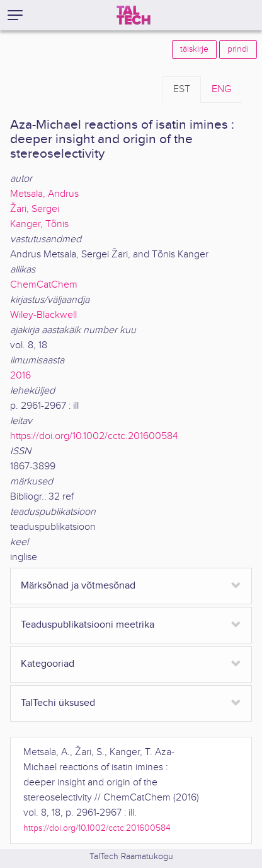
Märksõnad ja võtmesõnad (78, 586)
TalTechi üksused (58, 703)
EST (182, 89)
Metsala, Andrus (44, 194)
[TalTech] (134, 15)
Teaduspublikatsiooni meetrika (88, 625)
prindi (238, 49)
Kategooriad (48, 664)
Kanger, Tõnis (39, 224)
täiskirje (194, 49)
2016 (20, 376)
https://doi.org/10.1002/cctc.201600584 (94, 436)
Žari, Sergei (35, 209)
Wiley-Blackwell (43, 315)
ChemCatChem (44, 285)
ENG (221, 89)
